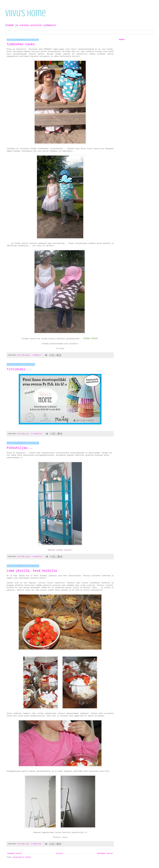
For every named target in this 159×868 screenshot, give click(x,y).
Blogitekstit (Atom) (22, 857)
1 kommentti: (37, 355)
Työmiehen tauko (21, 44)
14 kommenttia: (37, 434)
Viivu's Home (25, 13)
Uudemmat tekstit (15, 854)
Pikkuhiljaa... (20, 448)
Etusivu (10, 32)
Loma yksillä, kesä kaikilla (32, 571)
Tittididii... (19, 369)
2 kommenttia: (38, 557)
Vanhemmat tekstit (105, 854)
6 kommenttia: (37, 844)
